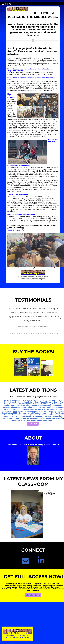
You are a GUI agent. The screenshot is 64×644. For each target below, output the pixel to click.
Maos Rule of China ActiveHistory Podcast (41, 405)
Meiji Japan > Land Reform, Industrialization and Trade (25, 414)
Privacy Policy (29, 280)
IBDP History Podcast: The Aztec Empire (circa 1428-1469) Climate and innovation (33, 407)
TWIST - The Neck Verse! (18, 195)
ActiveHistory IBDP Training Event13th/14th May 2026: (18, 636)
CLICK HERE (33, 598)
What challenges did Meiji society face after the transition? (37, 412)
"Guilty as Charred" (15, 229)
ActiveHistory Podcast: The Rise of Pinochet (22, 403)
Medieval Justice (14, 231)
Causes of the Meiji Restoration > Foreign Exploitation (33, 423)
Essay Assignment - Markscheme (21, 215)
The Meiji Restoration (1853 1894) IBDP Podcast (34, 406)
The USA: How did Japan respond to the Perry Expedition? (39, 421)
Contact (39, 280)
